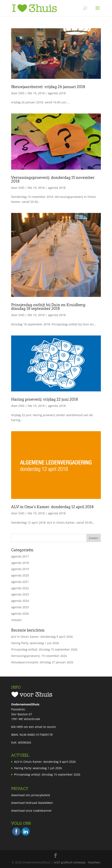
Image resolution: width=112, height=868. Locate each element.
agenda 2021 (20, 582)
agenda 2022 (20, 588)
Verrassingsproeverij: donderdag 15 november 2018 (53, 179)
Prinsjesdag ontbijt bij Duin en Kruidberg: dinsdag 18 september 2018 (49, 307)
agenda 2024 (20, 601)
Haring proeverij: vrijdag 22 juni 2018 (45, 399)
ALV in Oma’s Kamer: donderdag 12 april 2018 (52, 507)
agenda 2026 (20, 614)
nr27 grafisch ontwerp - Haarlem (77, 862)
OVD (21, 93)
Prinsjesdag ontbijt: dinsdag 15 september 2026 (44, 649)
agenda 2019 (20, 569)
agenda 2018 (57, 93)
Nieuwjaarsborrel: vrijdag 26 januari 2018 (48, 87)
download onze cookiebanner (31, 811)
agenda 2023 (20, 594)
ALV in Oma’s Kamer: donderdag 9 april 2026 (42, 637)
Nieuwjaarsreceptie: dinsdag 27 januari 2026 (42, 662)
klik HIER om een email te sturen (34, 727)
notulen (17, 620)
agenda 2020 (20, 575)
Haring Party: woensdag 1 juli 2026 (35, 643)
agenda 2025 (20, 607)
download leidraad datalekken (32, 803)
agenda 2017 (20, 556)
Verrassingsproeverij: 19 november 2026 (39, 656)
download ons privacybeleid (31, 795)
